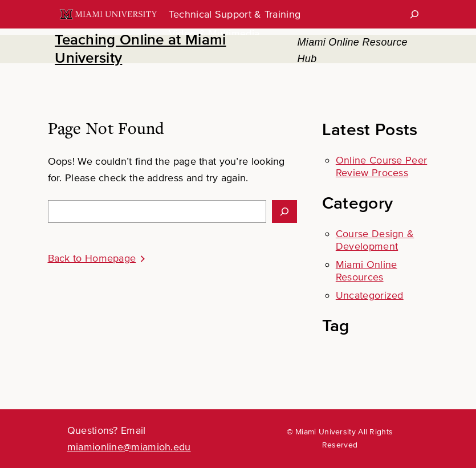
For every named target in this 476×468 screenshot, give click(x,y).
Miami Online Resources (367, 271)
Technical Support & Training (235, 14)
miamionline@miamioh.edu (129, 447)
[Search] (414, 14)
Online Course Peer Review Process (381, 166)
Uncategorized (370, 295)
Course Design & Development (375, 240)
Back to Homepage (92, 258)
